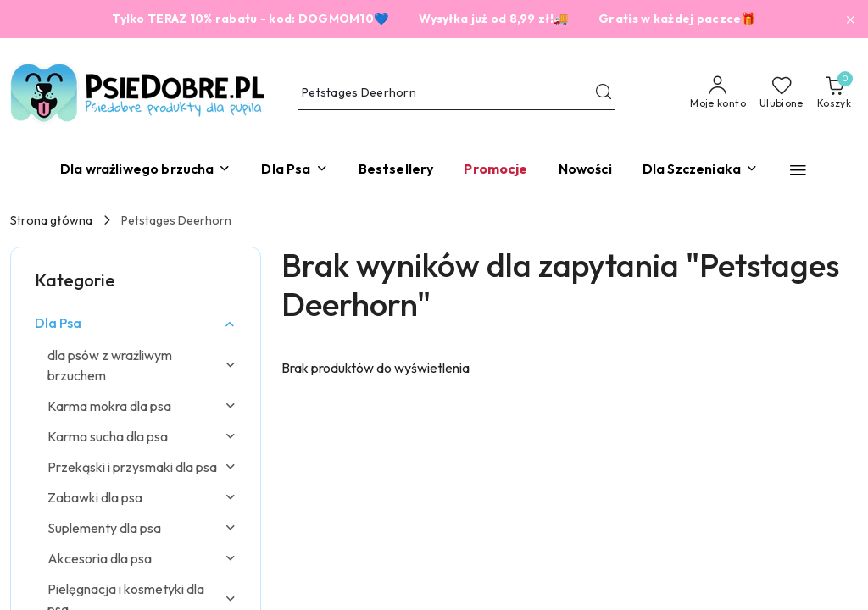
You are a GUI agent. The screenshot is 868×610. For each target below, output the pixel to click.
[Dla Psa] (294, 169)
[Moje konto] (718, 93)
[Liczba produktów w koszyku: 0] (834, 93)
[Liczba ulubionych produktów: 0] (782, 93)
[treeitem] (136, 323)
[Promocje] (495, 169)
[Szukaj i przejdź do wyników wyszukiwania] (604, 93)
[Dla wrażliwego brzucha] (146, 169)
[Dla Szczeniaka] (700, 169)
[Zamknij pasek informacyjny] (850, 19)
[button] (798, 170)
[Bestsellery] (396, 169)
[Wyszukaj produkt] (457, 93)
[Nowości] (585, 169)
